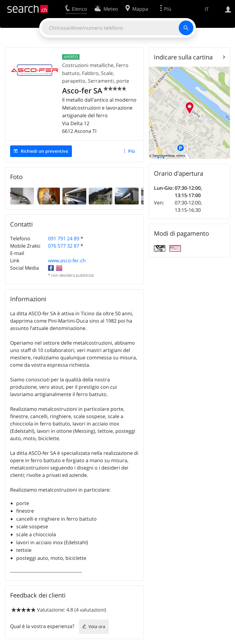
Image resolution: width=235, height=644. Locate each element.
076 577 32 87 (64, 246)
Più (132, 151)
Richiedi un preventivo (45, 151)
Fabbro (90, 73)
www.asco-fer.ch (67, 260)
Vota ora (97, 626)
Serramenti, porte (108, 81)
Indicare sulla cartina (183, 57)
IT (207, 9)
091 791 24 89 (64, 238)
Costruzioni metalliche (88, 65)
